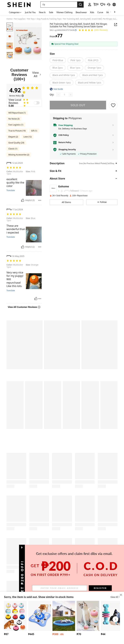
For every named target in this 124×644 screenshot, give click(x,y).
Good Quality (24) (16, 143)
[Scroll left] (111, 12)
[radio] (58, 60)
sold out (78, 105)
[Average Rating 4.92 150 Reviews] (93, 30)
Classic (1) (13, 149)
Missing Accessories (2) (19, 155)
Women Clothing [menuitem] (64, 12)
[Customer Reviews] (24, 75)
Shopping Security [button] (67, 150)
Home (9, 19)
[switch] (37, 103)
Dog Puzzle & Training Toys (49, 19)
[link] (96, 4)
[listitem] (15, 619)
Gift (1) (34, 131)
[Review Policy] (17, 96)
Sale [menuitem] (51, 12)
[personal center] (90, 5)
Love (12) (28, 137)
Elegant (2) (13, 137)
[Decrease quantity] (58, 95)
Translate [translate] (11, 190)
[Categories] (15, 12)
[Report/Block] (40, 200)
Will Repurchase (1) (17, 113)
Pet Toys (31, 19)
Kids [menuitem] (92, 12)
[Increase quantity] (71, 95)
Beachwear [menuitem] (81, 12)
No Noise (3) (14, 119)
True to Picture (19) (17, 131)
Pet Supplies (20, 19)
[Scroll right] (115, 12)
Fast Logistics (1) (16, 125)
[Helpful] (23, 200)
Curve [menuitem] (100, 12)
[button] (59, 5)
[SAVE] (113, 105)
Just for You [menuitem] (30, 12)
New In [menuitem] (42, 12)
